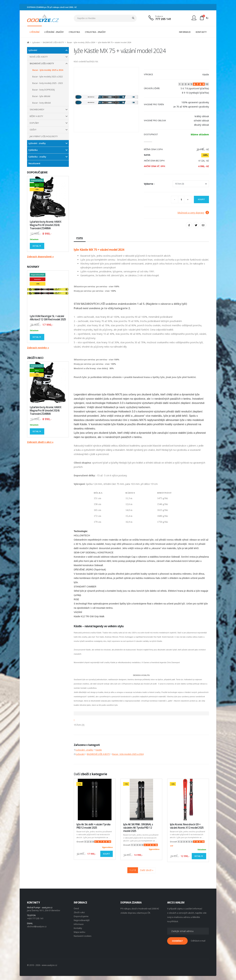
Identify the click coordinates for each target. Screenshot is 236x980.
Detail (37, 246)
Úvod (76, 908)
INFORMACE (185, 32)
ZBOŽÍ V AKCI (35, 358)
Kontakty (78, 928)
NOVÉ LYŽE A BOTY (39, 57)
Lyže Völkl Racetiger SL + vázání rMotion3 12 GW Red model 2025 (48, 318)
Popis (80, 238)
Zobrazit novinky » (38, 348)
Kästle (99, 750)
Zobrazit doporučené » (40, 257)
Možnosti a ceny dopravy (193, 213)
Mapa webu (79, 932)
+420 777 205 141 (35, 918)
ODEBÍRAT (177, 941)
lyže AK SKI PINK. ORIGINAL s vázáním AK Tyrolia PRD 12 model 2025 (138, 828)
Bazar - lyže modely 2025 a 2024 (81, 42)
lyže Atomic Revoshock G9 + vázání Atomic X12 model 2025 (187, 826)
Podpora (159, 16)
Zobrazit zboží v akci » (40, 442)
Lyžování (36, 42)
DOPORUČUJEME (37, 172)
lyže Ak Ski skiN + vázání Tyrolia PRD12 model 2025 (93, 826)
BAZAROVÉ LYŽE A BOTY (53, 42)
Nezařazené (34, 163)
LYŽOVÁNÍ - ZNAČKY (54, 32)
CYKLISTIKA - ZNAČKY (95, 32)
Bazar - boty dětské (42, 103)
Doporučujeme (81, 916)
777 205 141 (163, 19)
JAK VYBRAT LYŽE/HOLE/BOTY (44, 136)
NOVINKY (33, 267)
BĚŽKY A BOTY (36, 116)
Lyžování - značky (37, 143)
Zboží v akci (79, 912)
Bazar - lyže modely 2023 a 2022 (48, 77)
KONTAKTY (201, 32)
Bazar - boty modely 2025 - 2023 (48, 83)
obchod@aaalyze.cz (37, 927)
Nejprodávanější (82, 920)
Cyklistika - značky (37, 157)
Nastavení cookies (83, 936)
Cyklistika (33, 150)
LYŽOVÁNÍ (34, 32)
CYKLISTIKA (74, 32)
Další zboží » (147, 870)
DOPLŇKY (34, 123)
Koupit (201, 199)
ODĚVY (33, 130)
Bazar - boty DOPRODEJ (44, 90)
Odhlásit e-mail (198, 941)
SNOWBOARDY (37, 110)
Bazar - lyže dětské (41, 96)
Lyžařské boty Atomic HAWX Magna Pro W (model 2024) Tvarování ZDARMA (46, 225)
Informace (79, 924)
